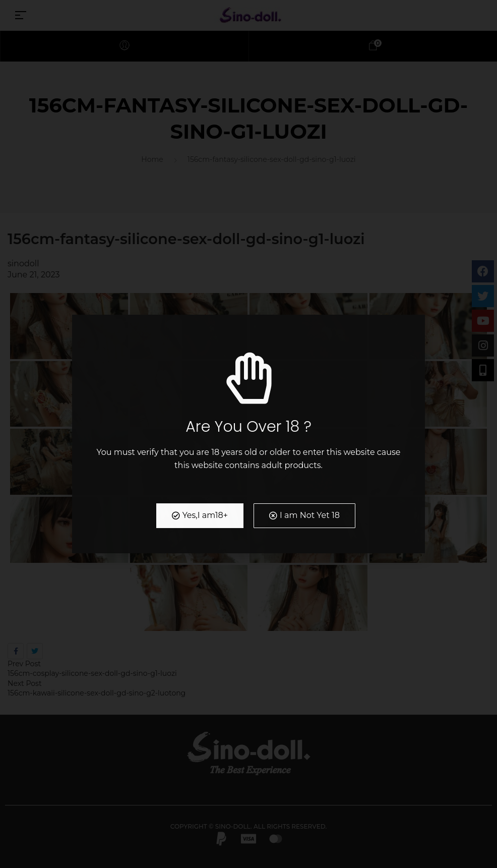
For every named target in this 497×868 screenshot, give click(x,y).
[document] (248, 434)
